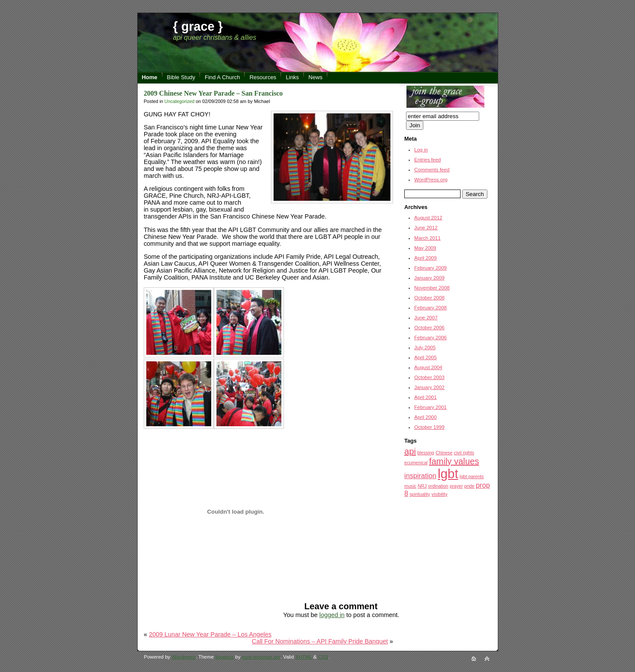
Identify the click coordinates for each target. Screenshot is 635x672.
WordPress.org (431, 180)
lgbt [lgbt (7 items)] (448, 474)
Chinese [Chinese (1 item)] (444, 453)
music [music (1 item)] (410, 486)
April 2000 (425, 417)
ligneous (224, 657)
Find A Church (222, 77)
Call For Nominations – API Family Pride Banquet (320, 641)
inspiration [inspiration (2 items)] (420, 476)
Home (150, 77)
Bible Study (181, 77)
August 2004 (428, 367)
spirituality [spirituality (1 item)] (420, 494)
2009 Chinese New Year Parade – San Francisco (213, 93)
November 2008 (432, 288)
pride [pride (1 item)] (469, 486)
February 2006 (430, 338)
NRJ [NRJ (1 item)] (422, 486)
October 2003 (429, 377)
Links (292, 77)
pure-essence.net (261, 657)
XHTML (304, 657)
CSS (323, 657)
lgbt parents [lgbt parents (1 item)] (472, 476)
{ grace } (198, 26)
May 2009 (425, 248)
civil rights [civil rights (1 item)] (464, 453)
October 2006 (429, 328)
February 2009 (430, 268)
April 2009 (425, 258)
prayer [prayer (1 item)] (456, 486)
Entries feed (427, 160)
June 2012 (426, 228)
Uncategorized (180, 101)
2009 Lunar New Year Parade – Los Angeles (210, 634)
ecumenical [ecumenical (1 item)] (416, 463)
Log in (421, 150)
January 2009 (429, 278)
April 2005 (425, 357)
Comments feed (432, 170)
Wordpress (184, 657)
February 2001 (430, 407)
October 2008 (429, 298)
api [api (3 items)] (410, 451)
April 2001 (425, 397)
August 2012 (428, 218)
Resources (263, 77)
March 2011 (427, 238)
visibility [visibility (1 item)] (440, 494)
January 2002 (429, 387)
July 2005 (425, 347)
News (316, 77)
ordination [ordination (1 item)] (438, 486)
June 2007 (426, 318)
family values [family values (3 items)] (454, 461)
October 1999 (429, 427)
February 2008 (430, 308)
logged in (332, 615)
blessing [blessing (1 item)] (426, 453)
